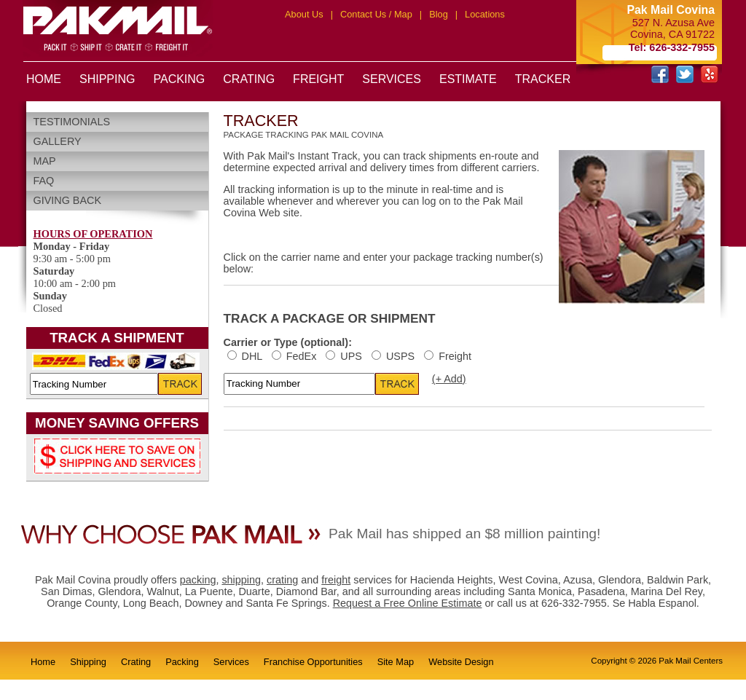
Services (231, 662)
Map (45, 161)
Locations (485, 14)
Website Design (461, 662)
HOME (44, 79)
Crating (136, 662)
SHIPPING (107, 79)
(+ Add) (449, 379)
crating (282, 580)
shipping (241, 580)
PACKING (179, 79)
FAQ (44, 181)
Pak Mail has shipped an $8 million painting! (464, 534)
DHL (246, 356)
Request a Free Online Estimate (408, 603)
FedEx (296, 356)
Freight (448, 356)
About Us (304, 14)
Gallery (58, 141)
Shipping (88, 662)
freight (336, 580)
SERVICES (392, 79)
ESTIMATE (468, 79)
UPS (345, 356)
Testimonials (72, 122)
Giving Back (68, 200)
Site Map (396, 662)
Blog (439, 14)
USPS (394, 356)
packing (198, 580)
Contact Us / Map (376, 14)
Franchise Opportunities (313, 662)
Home (43, 662)
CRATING (249, 79)
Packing (182, 662)
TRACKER (543, 79)
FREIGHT (318, 79)
